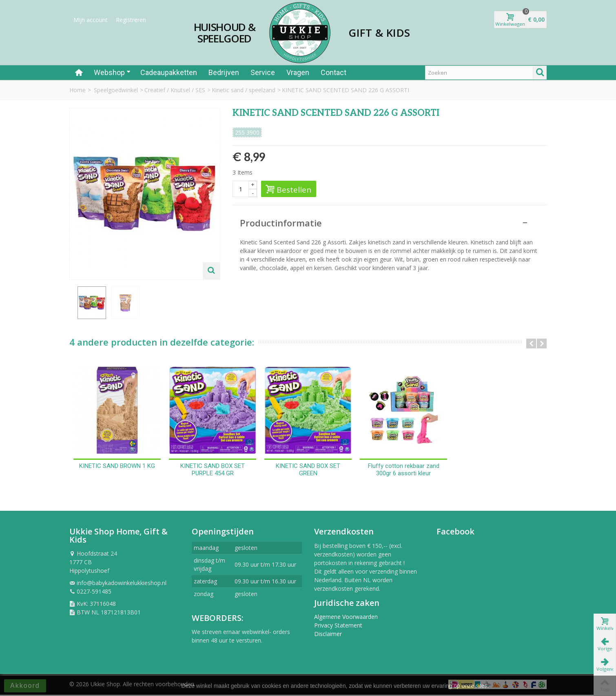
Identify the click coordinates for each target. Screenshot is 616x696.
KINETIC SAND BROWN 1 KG (117, 467)
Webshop (112, 72)
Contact (333, 72)
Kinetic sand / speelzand (244, 90)
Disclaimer (328, 635)
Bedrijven (224, 72)
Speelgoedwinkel (116, 90)
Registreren (131, 20)
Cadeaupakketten (169, 72)
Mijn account (91, 20)
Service (263, 72)
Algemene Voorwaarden (346, 618)
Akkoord (25, 686)
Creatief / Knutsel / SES (175, 90)
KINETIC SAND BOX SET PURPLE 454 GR (213, 471)
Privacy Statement (338, 626)
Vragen (298, 72)
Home (78, 90)
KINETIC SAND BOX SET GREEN (308, 471)
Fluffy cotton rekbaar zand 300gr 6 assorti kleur (404, 471)
